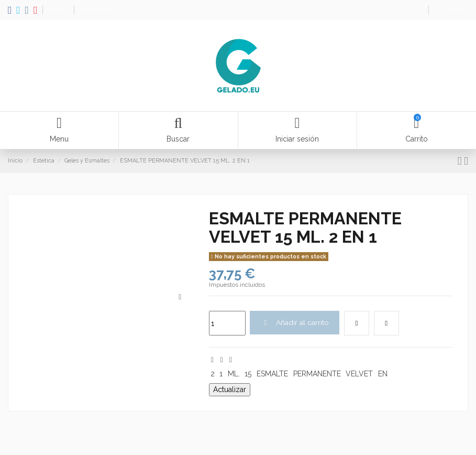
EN (383, 374)
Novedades (96, 9)
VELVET (359, 374)
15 (248, 374)
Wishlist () (407, 9)
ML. (234, 374)
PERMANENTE (317, 374)
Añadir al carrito (295, 322)
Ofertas (59, 9)
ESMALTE (272, 374)
